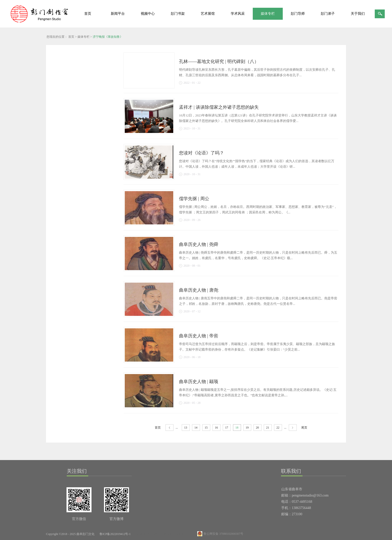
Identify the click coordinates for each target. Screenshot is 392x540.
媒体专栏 (83, 37)
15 (206, 428)
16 (216, 428)
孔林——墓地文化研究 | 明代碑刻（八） (219, 61)
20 (257, 428)
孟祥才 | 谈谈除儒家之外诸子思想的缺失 (219, 107)
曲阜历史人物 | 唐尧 (199, 290)
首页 (88, 14)
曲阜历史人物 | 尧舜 (199, 244)
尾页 (304, 428)
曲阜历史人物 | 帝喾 (199, 336)
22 (278, 428)
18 (237, 428)
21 (268, 428)
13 (186, 428)
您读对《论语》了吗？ (201, 153)
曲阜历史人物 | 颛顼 (199, 382)
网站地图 (142, 534)
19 (247, 428)
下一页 (293, 428)
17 (227, 428)
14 (196, 428)
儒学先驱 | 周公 (194, 199)
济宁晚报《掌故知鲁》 (108, 37)
